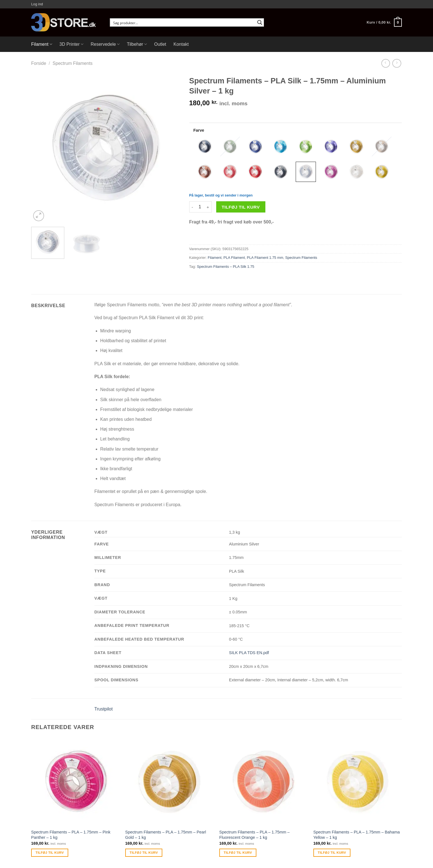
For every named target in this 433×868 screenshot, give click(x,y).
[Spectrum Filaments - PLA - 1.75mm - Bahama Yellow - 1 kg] (358, 782)
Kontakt (181, 44)
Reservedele (105, 44)
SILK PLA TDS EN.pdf (249, 653)
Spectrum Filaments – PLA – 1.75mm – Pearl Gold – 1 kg (166, 835)
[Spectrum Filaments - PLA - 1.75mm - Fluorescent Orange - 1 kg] (264, 782)
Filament (42, 44)
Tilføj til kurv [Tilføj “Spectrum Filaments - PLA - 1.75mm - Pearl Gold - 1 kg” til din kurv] (144, 853)
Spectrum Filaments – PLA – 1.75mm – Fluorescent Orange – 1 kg (254, 835)
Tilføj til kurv (241, 207)
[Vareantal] (200, 207)
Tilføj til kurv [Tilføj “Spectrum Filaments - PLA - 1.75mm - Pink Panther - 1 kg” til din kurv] (50, 853)
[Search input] (183, 22)
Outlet (160, 44)
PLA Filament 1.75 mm (265, 258)
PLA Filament (234, 258)
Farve (199, 130)
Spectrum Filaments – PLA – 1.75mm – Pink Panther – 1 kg (71, 835)
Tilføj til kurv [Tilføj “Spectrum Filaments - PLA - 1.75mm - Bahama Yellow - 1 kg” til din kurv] (332, 853)
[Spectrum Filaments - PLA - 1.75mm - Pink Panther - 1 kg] (75, 782)
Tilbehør (137, 44)
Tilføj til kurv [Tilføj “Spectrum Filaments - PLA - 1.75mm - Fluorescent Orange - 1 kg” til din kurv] (238, 853)
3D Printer (71, 44)
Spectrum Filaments (72, 63)
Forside (39, 63)
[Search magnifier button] (260, 22)
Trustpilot (103, 709)
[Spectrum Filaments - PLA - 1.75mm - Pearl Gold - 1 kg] (169, 782)
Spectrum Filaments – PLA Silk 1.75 (225, 267)
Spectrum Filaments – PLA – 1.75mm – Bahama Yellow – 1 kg (357, 835)
